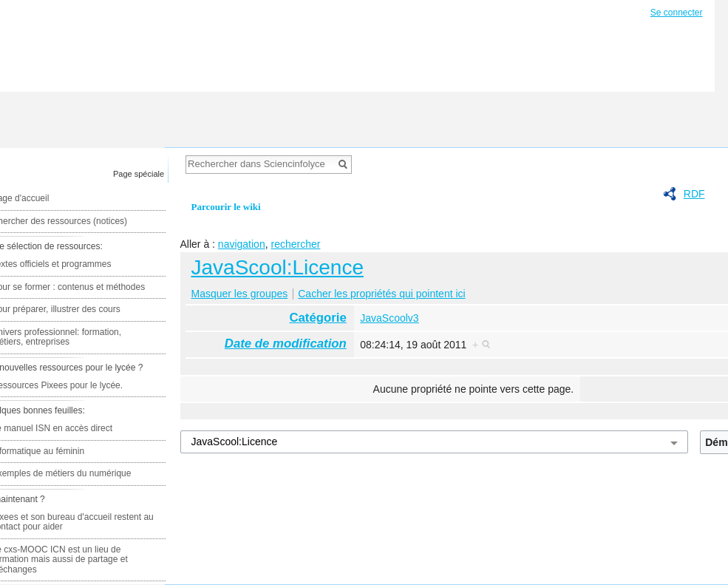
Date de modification (286, 344)
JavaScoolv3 (389, 318)
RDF (694, 194)
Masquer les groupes (240, 294)
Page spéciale (139, 174)
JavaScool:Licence (278, 267)
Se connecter (677, 13)
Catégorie (317, 318)
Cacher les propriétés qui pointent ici (381, 294)
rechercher (295, 244)
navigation (242, 244)
